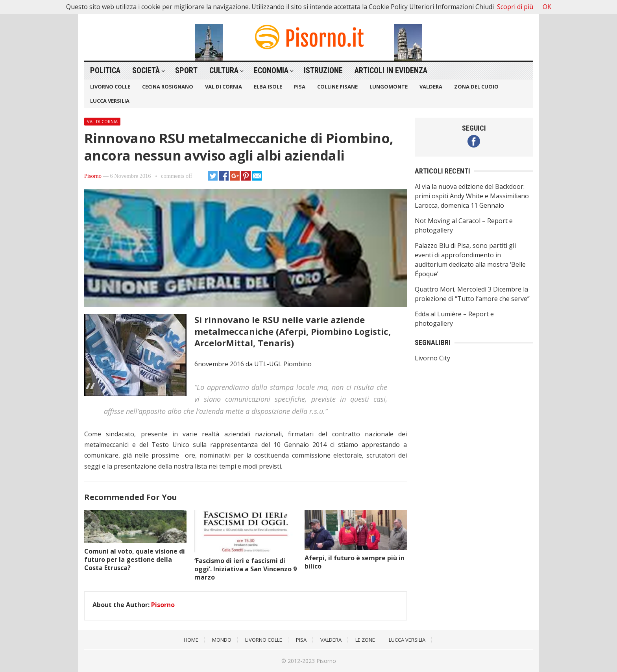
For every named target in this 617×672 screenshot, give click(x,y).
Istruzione (323, 70)
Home (191, 640)
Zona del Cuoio (476, 87)
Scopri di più (515, 7)
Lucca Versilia (110, 101)
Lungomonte (389, 87)
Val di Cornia (224, 87)
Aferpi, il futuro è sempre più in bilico (355, 562)
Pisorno (93, 176)
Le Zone (365, 640)
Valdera (431, 87)
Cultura (224, 70)
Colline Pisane (337, 87)
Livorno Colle (110, 87)
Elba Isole (268, 87)
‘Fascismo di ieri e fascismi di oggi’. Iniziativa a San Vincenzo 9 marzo (246, 569)
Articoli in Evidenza (391, 70)
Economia (271, 70)
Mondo (222, 640)
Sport (186, 70)
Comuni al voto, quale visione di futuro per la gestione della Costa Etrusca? (135, 559)
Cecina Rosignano (168, 87)
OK (547, 7)
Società (146, 70)
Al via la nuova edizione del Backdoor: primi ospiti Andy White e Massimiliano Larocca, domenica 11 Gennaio (472, 196)
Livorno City (432, 358)
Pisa (300, 87)
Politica (105, 70)
